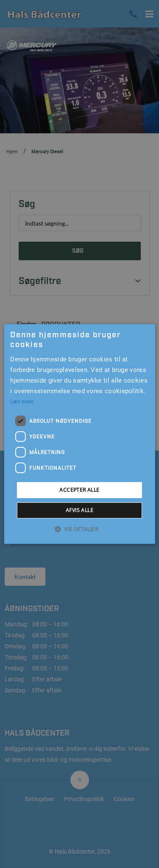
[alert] (79, 434)
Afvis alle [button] (79, 510)
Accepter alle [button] (79, 490)
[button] (79, 529)
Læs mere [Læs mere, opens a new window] (22, 402)
